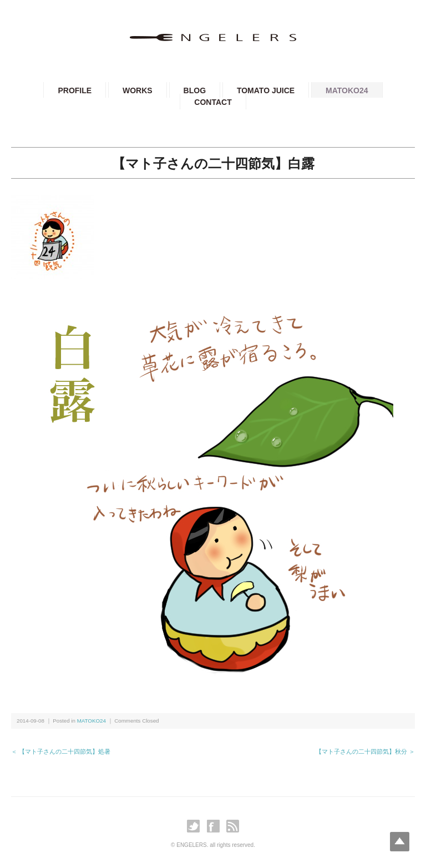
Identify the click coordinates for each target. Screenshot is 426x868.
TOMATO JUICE (266, 90)
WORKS (138, 90)
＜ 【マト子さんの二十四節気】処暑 (61, 751)
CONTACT (213, 102)
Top (400, 842)
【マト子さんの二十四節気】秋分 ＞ (365, 751)
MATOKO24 (347, 90)
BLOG (195, 90)
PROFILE (75, 90)
